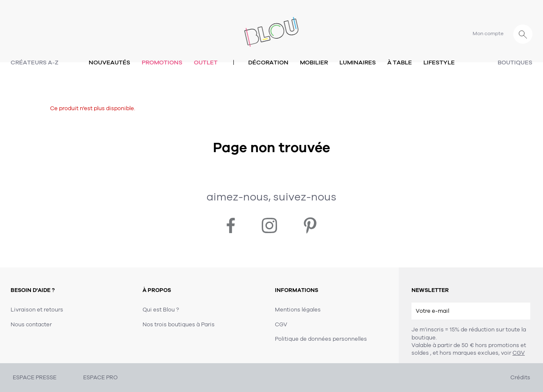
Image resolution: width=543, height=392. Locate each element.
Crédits (520, 378)
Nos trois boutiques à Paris (179, 325)
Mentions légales (298, 310)
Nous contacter (31, 325)
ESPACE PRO (100, 378)
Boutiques (515, 63)
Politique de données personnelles (321, 339)
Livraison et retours (37, 310)
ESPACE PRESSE (35, 378)
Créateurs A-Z (35, 63)
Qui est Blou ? (161, 310)
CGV (519, 353)
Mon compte (488, 33)
